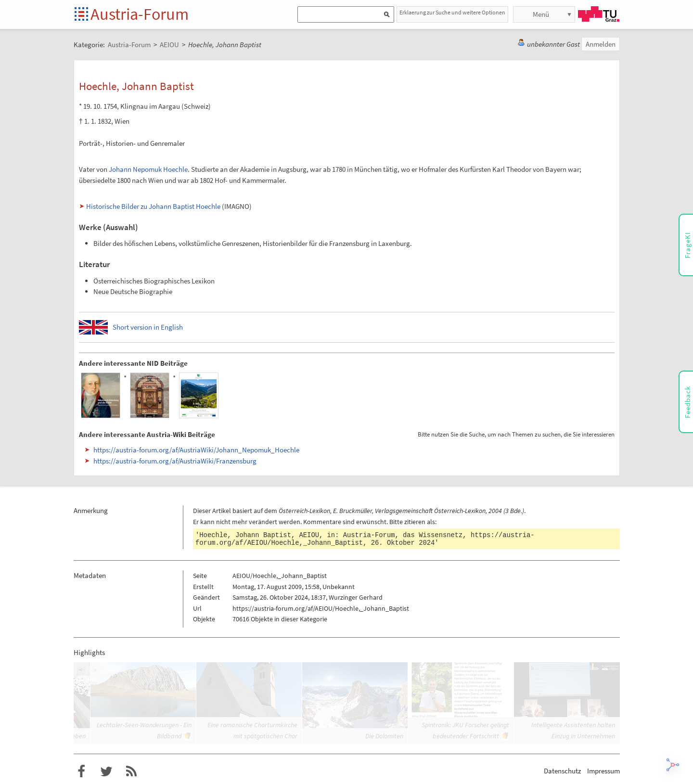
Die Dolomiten (384, 736)
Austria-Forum (140, 14)
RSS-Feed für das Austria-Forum (131, 771)
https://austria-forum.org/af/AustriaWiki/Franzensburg (175, 461)
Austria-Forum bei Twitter (106, 771)
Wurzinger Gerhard (356, 597)
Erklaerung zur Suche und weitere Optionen (452, 12)
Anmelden (601, 44)
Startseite (82, 15)
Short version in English (148, 327)
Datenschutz (562, 771)
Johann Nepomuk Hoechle (148, 169)
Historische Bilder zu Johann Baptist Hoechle (153, 206)
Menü (541, 14)
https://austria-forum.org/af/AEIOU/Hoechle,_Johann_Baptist (321, 608)
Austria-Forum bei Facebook (81, 771)
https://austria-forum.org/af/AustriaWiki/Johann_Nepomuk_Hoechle (196, 450)
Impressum (603, 771)
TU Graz (599, 14)
